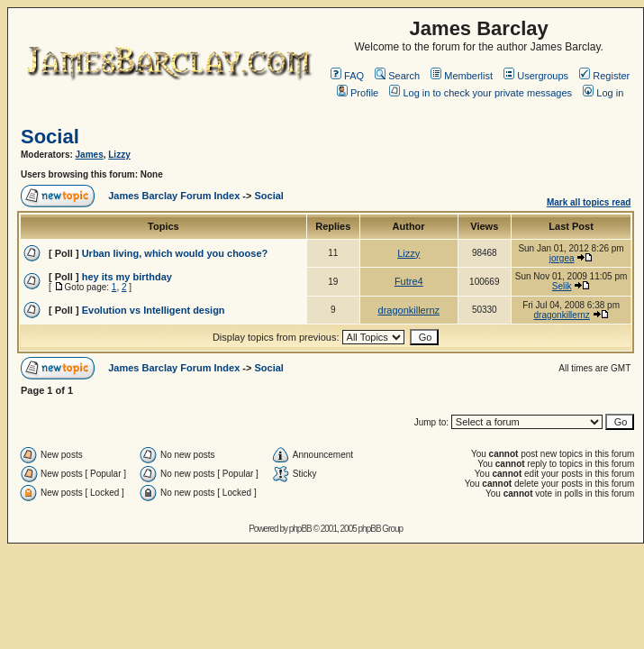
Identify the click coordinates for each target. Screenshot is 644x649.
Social (50, 137)
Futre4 (409, 281)
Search (397, 76)
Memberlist (462, 76)
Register (604, 76)
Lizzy (119, 155)
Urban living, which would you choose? (175, 253)
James (90, 155)
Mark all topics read (589, 202)
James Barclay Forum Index (174, 196)
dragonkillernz (409, 310)
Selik (562, 286)
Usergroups (536, 76)
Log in (603, 93)
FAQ (347, 76)
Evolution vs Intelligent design (154, 310)
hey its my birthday (127, 277)
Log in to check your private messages (481, 93)
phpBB (300, 529)
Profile (358, 93)
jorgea (562, 258)
